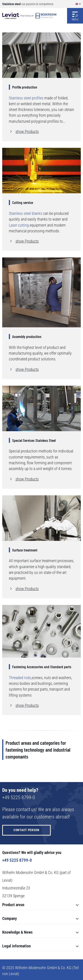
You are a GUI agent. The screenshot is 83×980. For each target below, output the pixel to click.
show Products (27, 132)
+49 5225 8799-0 (19, 797)
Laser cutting (19, 225)
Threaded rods (20, 678)
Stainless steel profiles (26, 98)
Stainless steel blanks (25, 213)
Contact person (26, 830)
